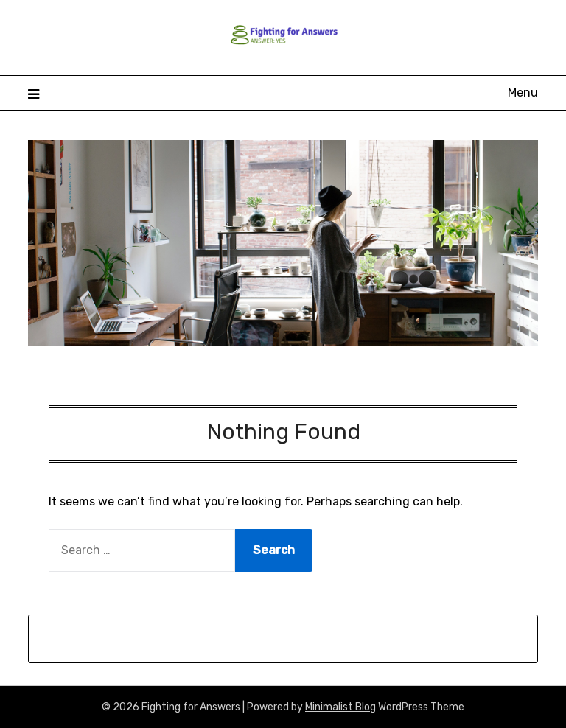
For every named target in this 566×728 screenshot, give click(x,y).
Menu (523, 92)
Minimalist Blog (340, 707)
